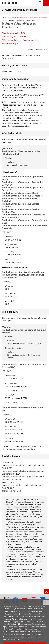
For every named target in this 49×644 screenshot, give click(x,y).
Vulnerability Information (19, 18)
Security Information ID (12, 33)
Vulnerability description (13, 37)
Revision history (9, 44)
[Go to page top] (46, 591)
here (29, 637)
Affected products (10, 40)
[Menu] (46, 3)
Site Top (5, 18)
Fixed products (29, 40)
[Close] (46, 605)
